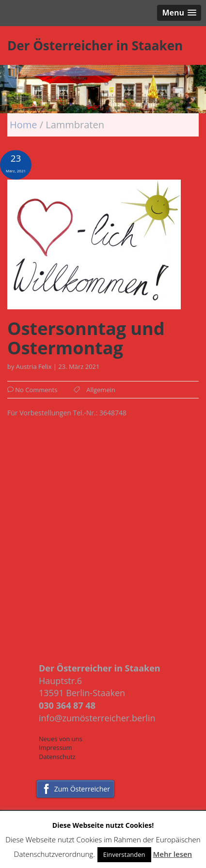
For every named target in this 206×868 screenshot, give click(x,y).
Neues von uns (61, 739)
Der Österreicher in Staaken (95, 46)
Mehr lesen (172, 854)
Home (25, 125)
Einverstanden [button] (124, 854)
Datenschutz (57, 757)
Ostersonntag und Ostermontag (86, 338)
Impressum (55, 747)
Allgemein (101, 390)
